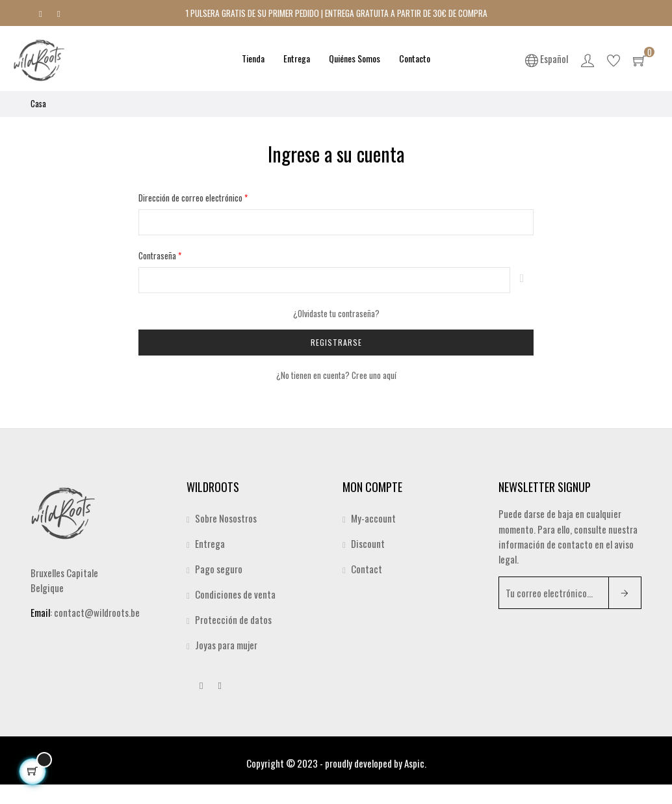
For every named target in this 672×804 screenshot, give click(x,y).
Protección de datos (233, 619)
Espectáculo (522, 280)
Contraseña (158, 255)
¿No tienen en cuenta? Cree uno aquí (336, 375)
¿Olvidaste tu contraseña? (336, 313)
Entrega (210, 543)
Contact (367, 569)
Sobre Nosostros (226, 518)
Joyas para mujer (226, 645)
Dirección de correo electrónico (191, 198)
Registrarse (336, 342)
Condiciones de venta (235, 594)
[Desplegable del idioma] (547, 58)
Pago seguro (219, 569)
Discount (368, 543)
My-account (373, 518)
